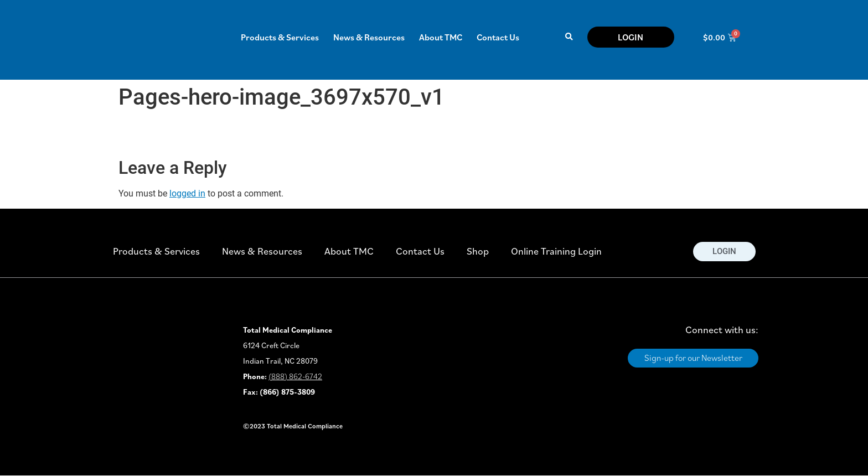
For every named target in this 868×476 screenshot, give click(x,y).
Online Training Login (556, 251)
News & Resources (369, 37)
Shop (478, 251)
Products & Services (280, 37)
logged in (187, 193)
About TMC (441, 37)
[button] (569, 37)
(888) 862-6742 (295, 376)
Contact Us (498, 37)
